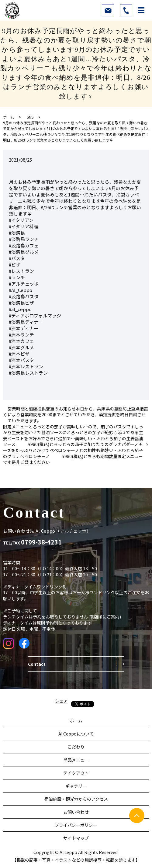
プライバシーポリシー (76, 825)
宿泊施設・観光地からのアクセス (76, 799)
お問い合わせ (76, 812)
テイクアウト (76, 773)
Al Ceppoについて (76, 734)
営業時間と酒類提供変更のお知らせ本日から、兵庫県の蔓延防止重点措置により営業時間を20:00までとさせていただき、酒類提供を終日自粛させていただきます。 (78, 415)
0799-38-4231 (41, 542)
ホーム (9, 117)
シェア (61, 701)
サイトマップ (76, 838)
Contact (37, 664)
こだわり (76, 747)
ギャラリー (76, 786)
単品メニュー (76, 760)
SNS (30, 117)
